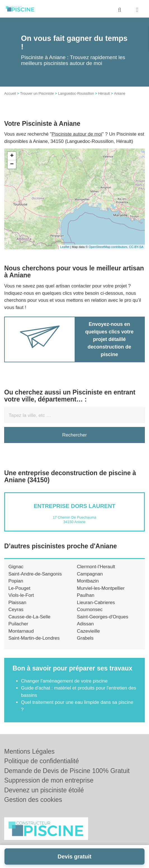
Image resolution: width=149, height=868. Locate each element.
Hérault (104, 93)
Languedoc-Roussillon (76, 93)
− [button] (12, 164)
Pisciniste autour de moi (77, 134)
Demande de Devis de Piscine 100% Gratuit (67, 771)
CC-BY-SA (136, 247)
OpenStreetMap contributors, (109, 247)
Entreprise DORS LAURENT (74, 506)
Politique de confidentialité (42, 761)
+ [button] (12, 156)
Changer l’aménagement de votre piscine (64, 681)
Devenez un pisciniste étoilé (44, 790)
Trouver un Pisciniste (37, 93)
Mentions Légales (29, 751)
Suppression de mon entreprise (49, 780)
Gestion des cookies (33, 800)
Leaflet (65, 247)
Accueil (10, 93)
